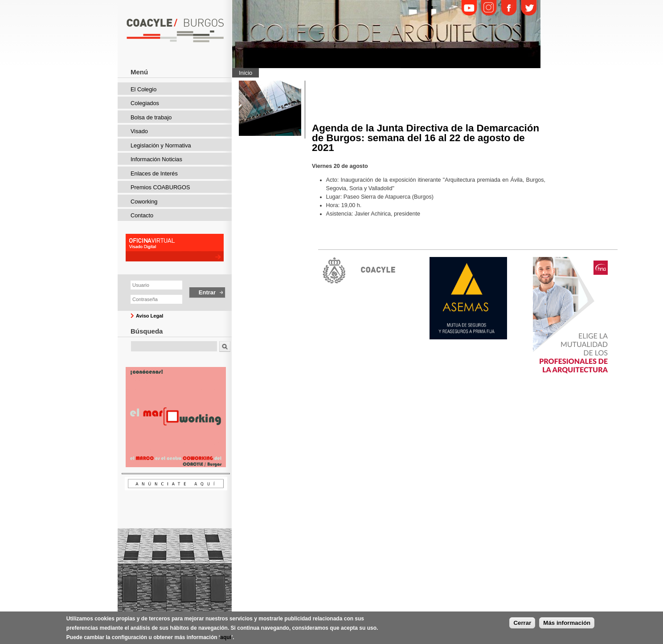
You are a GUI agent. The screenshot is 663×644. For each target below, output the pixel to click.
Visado (139, 131)
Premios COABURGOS (160, 187)
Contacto (142, 215)
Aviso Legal (149, 316)
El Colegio (143, 89)
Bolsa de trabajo (151, 117)
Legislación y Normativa (161, 145)
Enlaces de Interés (154, 173)
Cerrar (522, 625)
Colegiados (145, 103)
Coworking (144, 202)
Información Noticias (156, 159)
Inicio (246, 73)
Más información (567, 625)
